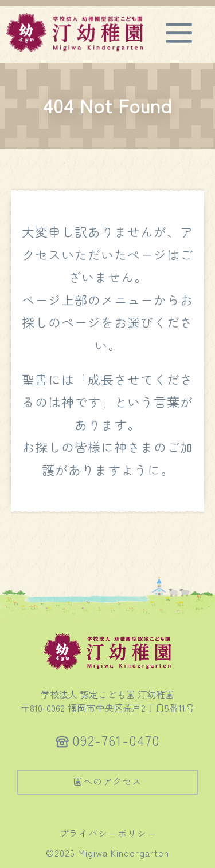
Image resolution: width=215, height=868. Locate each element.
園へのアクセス (107, 781)
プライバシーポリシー (108, 833)
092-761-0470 (116, 740)
